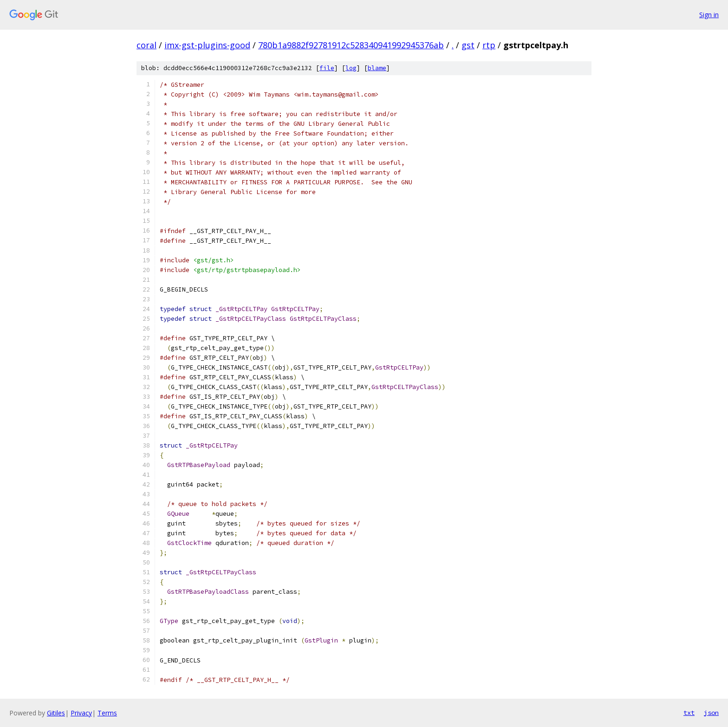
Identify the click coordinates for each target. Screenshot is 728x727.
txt (689, 713)
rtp (489, 45)
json (711, 713)
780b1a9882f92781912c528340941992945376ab (351, 45)
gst (468, 45)
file (327, 68)
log (351, 68)
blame (377, 68)
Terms (107, 713)
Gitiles (56, 713)
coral (146, 45)
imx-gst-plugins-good (207, 45)
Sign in (709, 15)
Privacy (81, 713)
